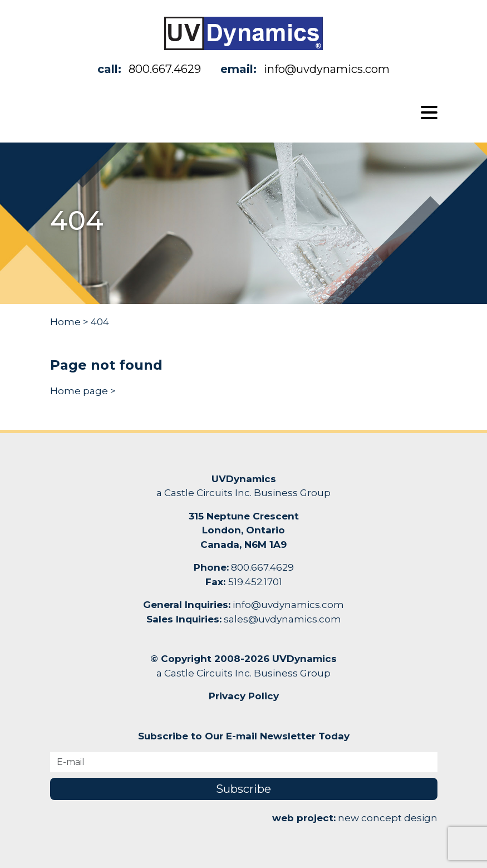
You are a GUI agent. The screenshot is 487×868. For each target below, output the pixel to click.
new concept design (388, 818)
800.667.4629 (165, 69)
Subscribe (244, 789)
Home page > (83, 391)
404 (100, 322)
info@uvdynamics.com (327, 69)
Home (65, 322)
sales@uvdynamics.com (282, 619)
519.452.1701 (255, 582)
